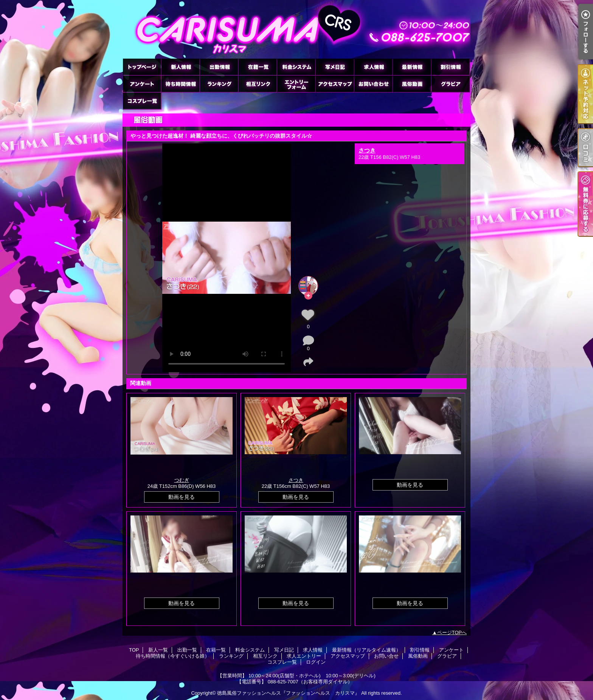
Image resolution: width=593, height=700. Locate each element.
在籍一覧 (258, 67)
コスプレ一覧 (142, 101)
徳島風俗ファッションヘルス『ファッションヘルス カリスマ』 (288, 693)
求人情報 (373, 67)
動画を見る (182, 497)
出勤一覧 (219, 67)
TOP (142, 67)
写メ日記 (335, 67)
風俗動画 (412, 84)
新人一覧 (180, 67)
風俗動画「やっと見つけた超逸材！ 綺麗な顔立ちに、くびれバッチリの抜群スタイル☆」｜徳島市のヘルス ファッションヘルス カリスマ (296, 29)
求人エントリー (296, 84)
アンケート (142, 84)
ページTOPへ (452, 632)
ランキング (219, 84)
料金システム (296, 67)
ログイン (316, 662)
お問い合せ (373, 84)
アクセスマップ (335, 84)
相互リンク (258, 84)
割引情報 (450, 67)
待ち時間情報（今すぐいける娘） (180, 84)
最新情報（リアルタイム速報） (412, 67)
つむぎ (182, 480)
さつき (367, 150)
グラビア (450, 84)
